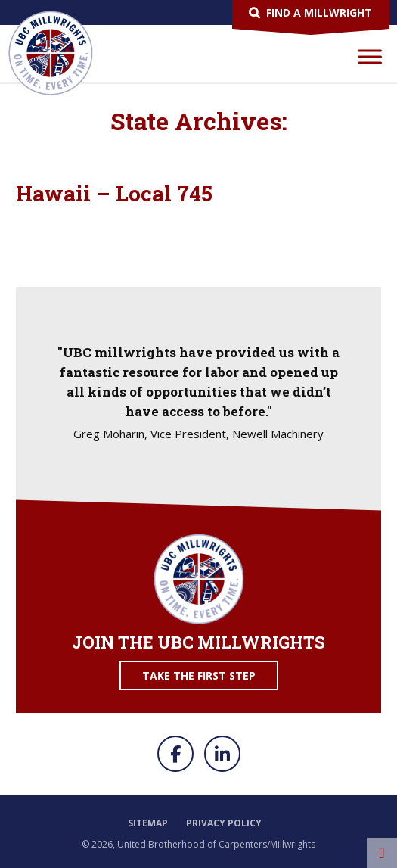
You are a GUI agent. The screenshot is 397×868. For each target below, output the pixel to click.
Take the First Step (199, 675)
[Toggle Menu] (370, 56)
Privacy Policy (224, 823)
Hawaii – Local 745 (114, 193)
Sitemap (148, 823)
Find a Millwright (319, 12)
